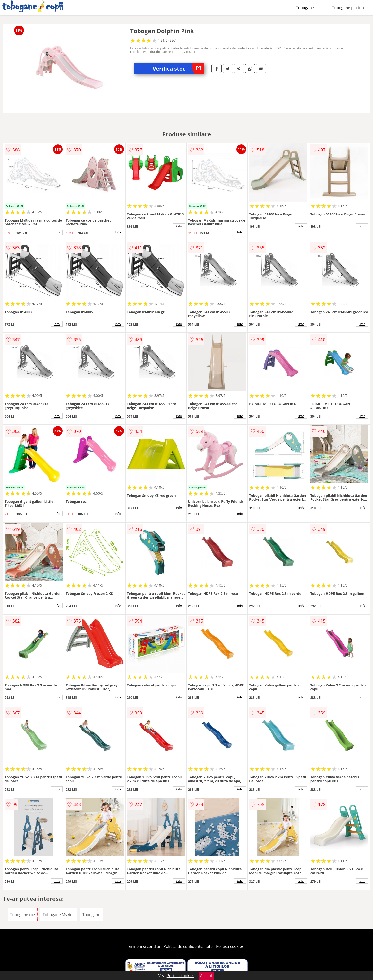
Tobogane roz (23, 915)
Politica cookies (230, 946)
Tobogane (305, 8)
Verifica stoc (178, 68)
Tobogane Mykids (59, 915)
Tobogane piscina (348, 8)
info (57, 232)
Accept (206, 976)
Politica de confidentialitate (188, 946)
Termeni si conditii (143, 946)
